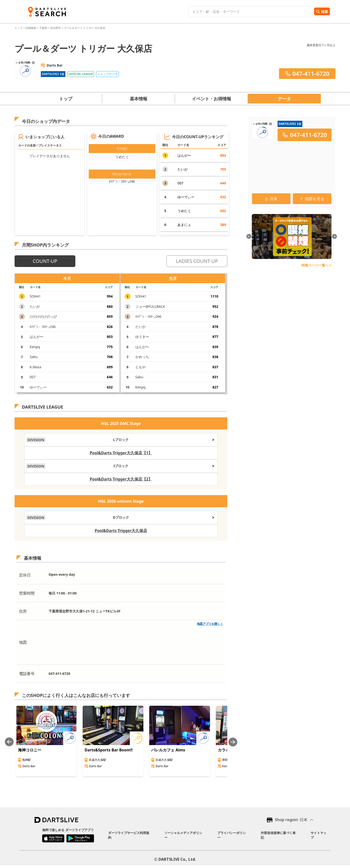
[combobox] (250, 12)
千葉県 (43, 28)
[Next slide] (233, 742)
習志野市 (55, 28)
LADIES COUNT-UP (197, 261)
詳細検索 (31, 28)
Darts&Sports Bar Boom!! (109, 750)
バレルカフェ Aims (168, 750)
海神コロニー (30, 750)
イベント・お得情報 (211, 99)
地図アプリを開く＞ (210, 624)
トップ (19, 28)
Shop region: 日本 (291, 820)
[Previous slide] (9, 742)
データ (284, 99)
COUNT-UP (45, 261)
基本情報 (139, 99)
